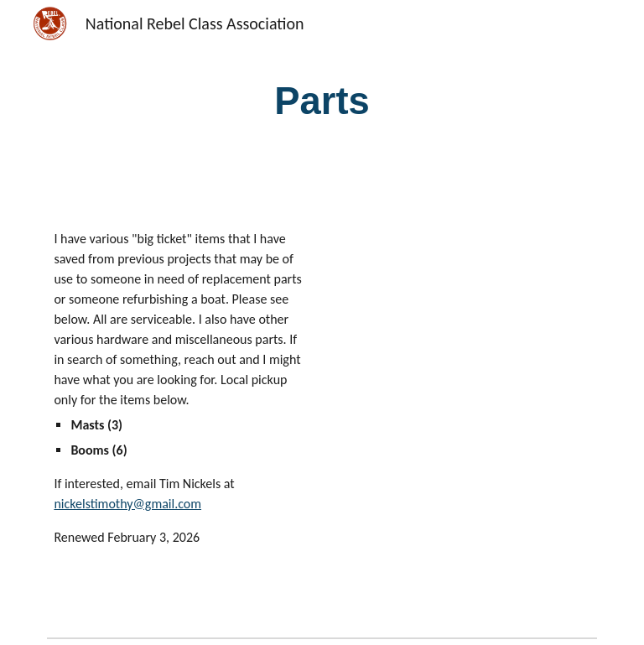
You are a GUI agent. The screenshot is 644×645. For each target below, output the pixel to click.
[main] (322, 101)
